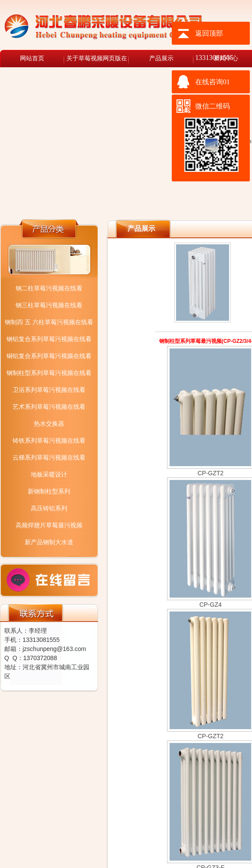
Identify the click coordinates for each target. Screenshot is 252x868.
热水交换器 (49, 424)
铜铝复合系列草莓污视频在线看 (49, 356)
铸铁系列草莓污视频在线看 (49, 441)
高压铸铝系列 (49, 508)
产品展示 (161, 58)
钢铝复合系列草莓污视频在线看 (49, 339)
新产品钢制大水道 (49, 542)
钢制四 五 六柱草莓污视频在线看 (49, 322)
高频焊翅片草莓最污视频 (49, 525)
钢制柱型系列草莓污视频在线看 (49, 373)
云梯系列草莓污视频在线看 (49, 457)
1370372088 (40, 658)
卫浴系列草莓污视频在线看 (49, 390)
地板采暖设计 (49, 474)
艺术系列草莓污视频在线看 (49, 407)
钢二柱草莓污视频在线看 (49, 288)
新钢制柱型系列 (49, 491)
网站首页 (32, 58)
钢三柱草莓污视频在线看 (49, 305)
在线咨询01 (213, 82)
